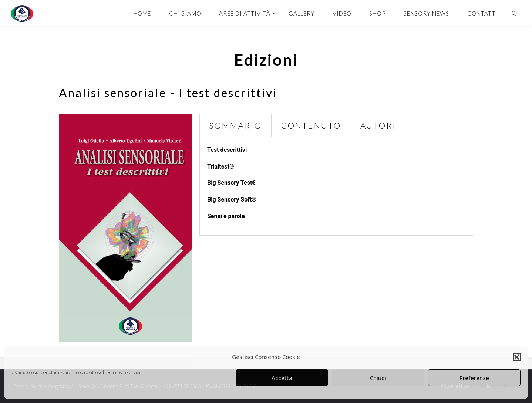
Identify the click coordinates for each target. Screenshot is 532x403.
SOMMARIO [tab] (235, 125)
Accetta (282, 378)
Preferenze (474, 378)
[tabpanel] (336, 186)
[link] (514, 13)
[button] (517, 357)
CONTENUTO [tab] (311, 125)
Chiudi (378, 378)
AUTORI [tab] (378, 125)
